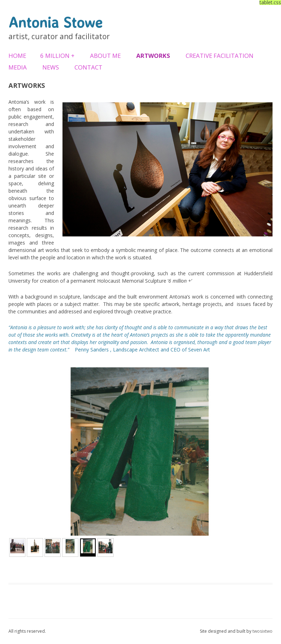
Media (18, 67)
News (51, 67)
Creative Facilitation (220, 56)
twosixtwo (262, 631)
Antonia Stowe (55, 22)
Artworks (153, 56)
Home (17, 56)
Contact (88, 67)
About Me (105, 56)
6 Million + (57, 56)
